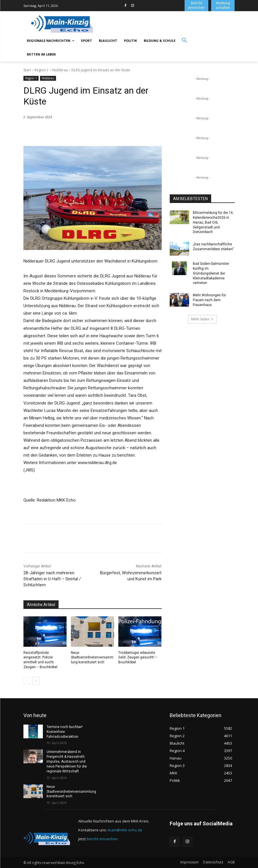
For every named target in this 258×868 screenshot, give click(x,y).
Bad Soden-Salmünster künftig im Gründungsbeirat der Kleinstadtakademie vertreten (211, 273)
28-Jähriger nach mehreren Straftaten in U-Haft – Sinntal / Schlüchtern (52, 579)
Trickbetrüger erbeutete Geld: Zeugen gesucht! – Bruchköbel (138, 658)
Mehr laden (202, 319)
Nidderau (60, 70)
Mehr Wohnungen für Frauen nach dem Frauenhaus (209, 300)
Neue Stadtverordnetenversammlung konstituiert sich (92, 658)
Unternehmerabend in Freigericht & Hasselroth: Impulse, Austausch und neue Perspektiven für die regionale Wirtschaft (67, 761)
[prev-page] (27, 681)
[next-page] (36, 681)
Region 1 (42, 70)
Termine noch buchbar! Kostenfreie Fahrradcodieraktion (65, 732)
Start (27, 70)
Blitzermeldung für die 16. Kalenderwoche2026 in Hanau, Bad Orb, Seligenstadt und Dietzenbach (213, 222)
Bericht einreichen (102, 839)
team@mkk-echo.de (125, 830)
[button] (185, 41)
